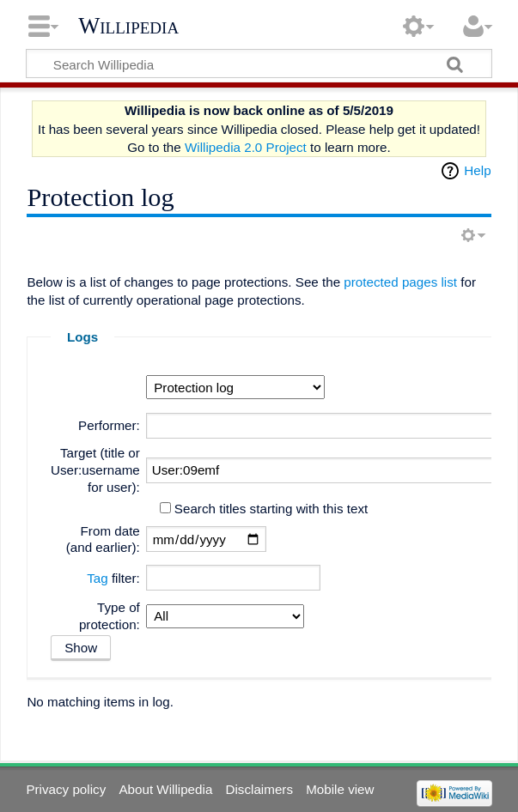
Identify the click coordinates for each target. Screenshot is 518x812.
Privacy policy (66, 789)
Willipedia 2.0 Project (246, 147)
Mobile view (340, 789)
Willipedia (128, 26)
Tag (98, 578)
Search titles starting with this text (271, 509)
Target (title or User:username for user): (95, 470)
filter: (113, 578)
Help (477, 170)
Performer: (109, 425)
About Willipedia (165, 789)
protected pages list (400, 282)
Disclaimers (259, 789)
